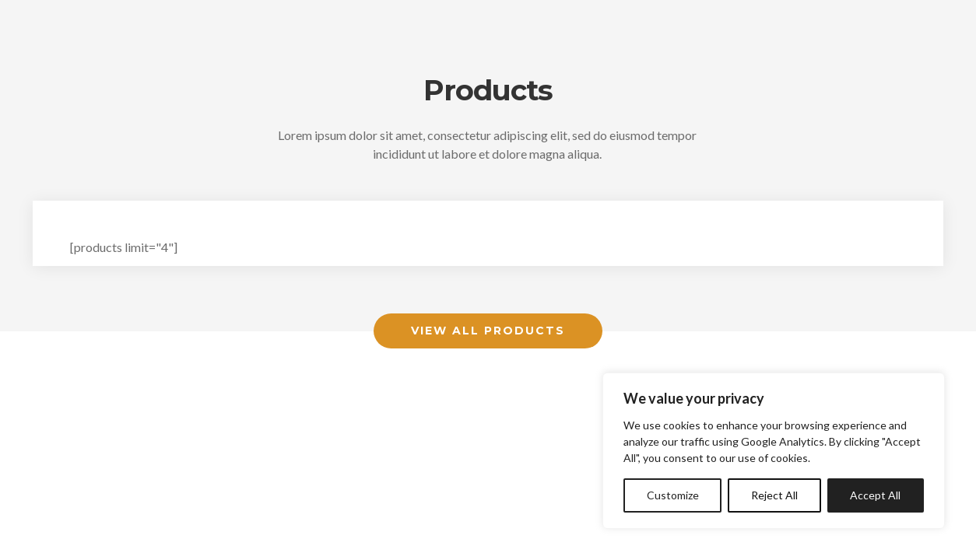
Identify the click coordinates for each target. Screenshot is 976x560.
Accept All (875, 495)
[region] (774, 451)
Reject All (774, 495)
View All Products (488, 331)
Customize (673, 495)
